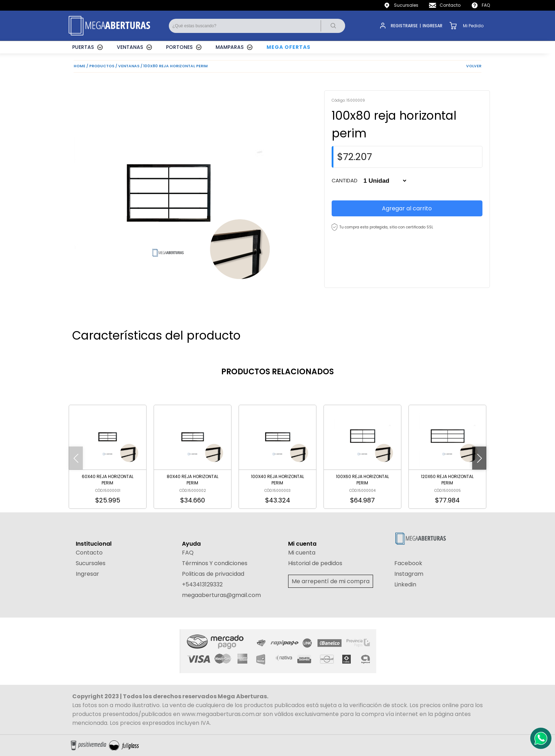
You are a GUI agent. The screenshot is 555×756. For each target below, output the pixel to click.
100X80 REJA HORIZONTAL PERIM (176, 66)
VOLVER (474, 66)
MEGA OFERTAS (288, 47)
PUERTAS (83, 47)
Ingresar (87, 574)
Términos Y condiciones (215, 563)
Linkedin (405, 584)
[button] (479, 458)
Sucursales (406, 5)
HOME (79, 66)
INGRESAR (433, 26)
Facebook (408, 563)
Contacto (450, 5)
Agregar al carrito (407, 208)
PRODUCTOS (102, 66)
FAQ (486, 5)
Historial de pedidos (315, 563)
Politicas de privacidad (213, 574)
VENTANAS (130, 47)
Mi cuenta (302, 553)
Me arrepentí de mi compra (331, 581)
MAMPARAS (230, 47)
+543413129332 (202, 584)
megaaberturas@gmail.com (221, 595)
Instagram (409, 574)
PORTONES (179, 47)
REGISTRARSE (404, 26)
